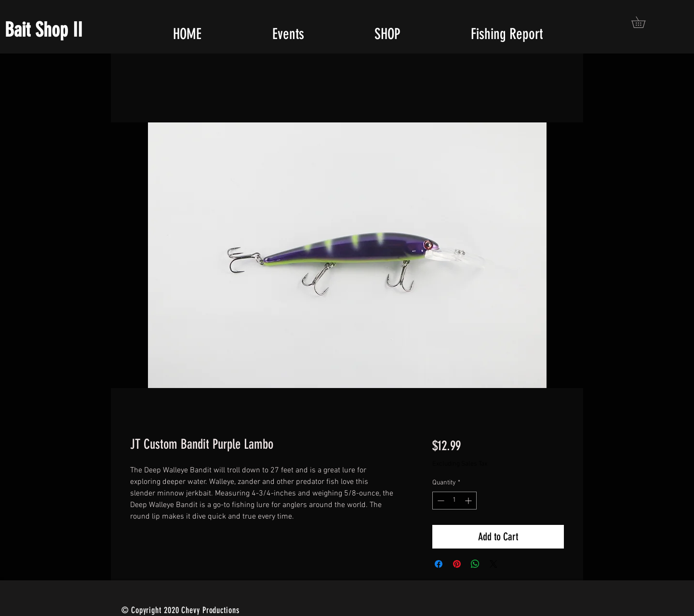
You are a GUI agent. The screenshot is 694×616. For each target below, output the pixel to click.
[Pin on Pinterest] (457, 564)
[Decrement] (440, 501)
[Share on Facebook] (439, 564)
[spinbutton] (454, 501)
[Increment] (469, 501)
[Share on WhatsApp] (475, 564)
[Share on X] (494, 564)
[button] (644, 22)
